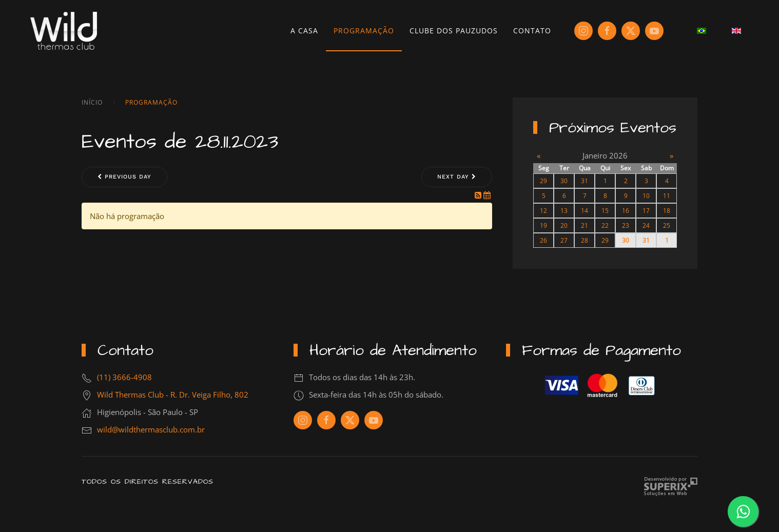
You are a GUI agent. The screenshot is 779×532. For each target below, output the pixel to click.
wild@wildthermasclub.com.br (151, 429)
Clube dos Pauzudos (454, 31)
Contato (532, 31)
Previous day (124, 177)
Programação (364, 31)
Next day (457, 177)
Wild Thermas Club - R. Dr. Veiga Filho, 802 (173, 395)
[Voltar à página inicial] (64, 31)
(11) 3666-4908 (124, 377)
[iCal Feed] (487, 195)
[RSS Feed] (479, 195)
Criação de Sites (670, 487)
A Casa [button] (304, 31)
